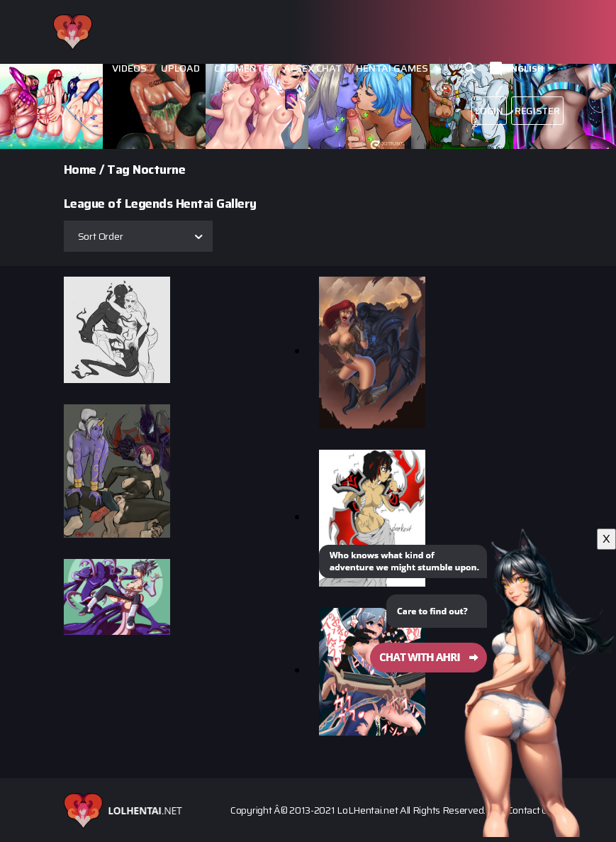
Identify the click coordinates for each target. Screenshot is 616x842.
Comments (242, 68)
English (525, 68)
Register (537, 111)
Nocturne (159, 170)
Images (79, 68)
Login (489, 111)
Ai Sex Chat (313, 68)
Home (80, 170)
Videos (129, 68)
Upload (180, 68)
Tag (118, 170)
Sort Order (101, 236)
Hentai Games (392, 68)
